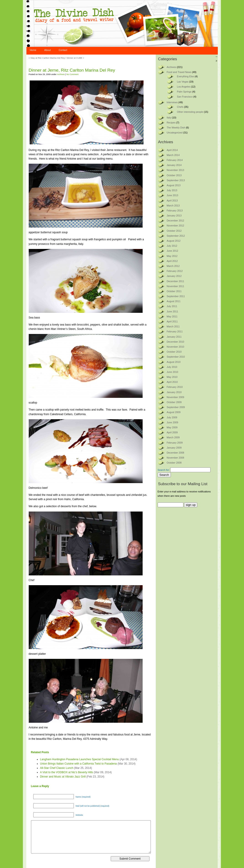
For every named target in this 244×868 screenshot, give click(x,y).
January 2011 (174, 337)
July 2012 (172, 246)
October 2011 (174, 291)
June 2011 (172, 311)
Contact (63, 50)
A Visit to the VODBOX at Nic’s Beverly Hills (67, 772)
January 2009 (174, 448)
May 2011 (172, 316)
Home (33, 50)
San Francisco (185, 97)
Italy (169, 118)
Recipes (171, 123)
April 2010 (172, 382)
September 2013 (176, 180)
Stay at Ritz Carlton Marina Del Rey (48, 58)
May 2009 (172, 427)
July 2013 (172, 190)
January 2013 (174, 216)
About (47, 50)
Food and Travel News (179, 72)
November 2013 (176, 170)
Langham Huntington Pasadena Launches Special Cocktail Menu (80, 759)
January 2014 (174, 165)
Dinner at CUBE (74, 58)
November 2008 (176, 458)
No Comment (72, 74)
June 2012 (172, 251)
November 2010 (176, 347)
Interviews (172, 102)
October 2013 (174, 175)
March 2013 (173, 206)
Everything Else (186, 76)
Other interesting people (190, 112)
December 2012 (176, 221)
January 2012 (174, 276)
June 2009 (172, 422)
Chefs (180, 107)
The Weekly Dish (176, 128)
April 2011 (172, 321)
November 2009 (176, 397)
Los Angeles (184, 87)
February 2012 (175, 271)
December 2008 (176, 453)
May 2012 (172, 256)
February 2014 (175, 160)
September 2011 (176, 296)
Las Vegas (183, 82)
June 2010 (172, 372)
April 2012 (172, 261)
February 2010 (175, 387)
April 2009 (172, 432)
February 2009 (175, 443)
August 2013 (174, 185)
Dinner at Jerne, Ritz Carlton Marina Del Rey (72, 70)
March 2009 (173, 437)
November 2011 (176, 286)
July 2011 (172, 306)
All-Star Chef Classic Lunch (57, 768)
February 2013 (175, 211)
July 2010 (172, 367)
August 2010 (174, 362)
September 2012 (176, 236)
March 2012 (173, 266)
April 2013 (172, 201)
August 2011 (174, 301)
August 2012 (174, 241)
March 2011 (173, 326)
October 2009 (174, 402)
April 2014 (172, 150)
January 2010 (174, 392)
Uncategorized (175, 133)
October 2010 (174, 352)
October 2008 (174, 463)
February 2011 (175, 331)
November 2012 (176, 226)
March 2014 (173, 155)
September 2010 (176, 357)
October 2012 (174, 231)
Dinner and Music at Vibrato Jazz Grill (63, 777)
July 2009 (172, 417)
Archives (61, 74)
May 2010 (172, 377)
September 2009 (176, 407)
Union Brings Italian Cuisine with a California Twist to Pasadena (78, 764)
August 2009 (174, 412)
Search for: (164, 470)
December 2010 (176, 342)
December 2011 (176, 281)
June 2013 (172, 195)
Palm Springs (184, 92)
